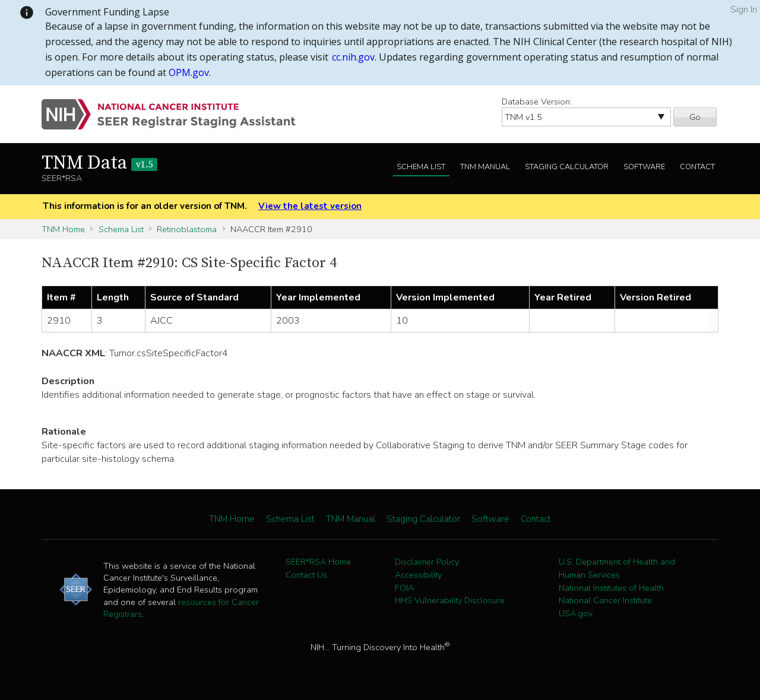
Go (695, 117)
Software (644, 167)
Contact (697, 167)
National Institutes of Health (611, 588)
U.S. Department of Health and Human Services (617, 568)
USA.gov (576, 613)
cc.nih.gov (353, 57)
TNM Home (63, 229)
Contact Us (306, 575)
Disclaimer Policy (427, 562)
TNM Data (99, 163)
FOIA (404, 588)
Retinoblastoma (187, 229)
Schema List (421, 167)
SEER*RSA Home (318, 562)
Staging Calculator (567, 167)
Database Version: (537, 102)
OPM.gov (189, 72)
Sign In (744, 9)
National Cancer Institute (605, 600)
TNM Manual (485, 167)
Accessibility (418, 575)
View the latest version (310, 206)
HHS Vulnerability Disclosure (450, 600)
